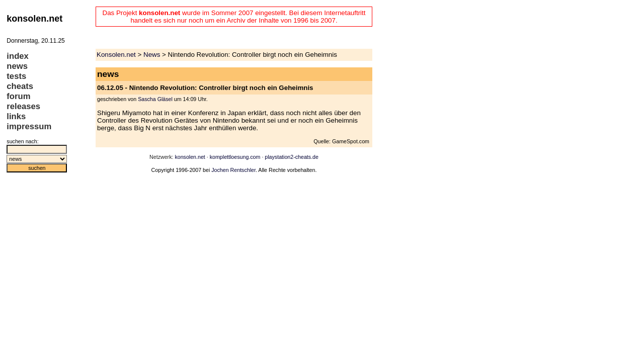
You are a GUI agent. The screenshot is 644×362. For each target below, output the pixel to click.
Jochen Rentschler (233, 170)
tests (16, 76)
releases (23, 106)
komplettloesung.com (235, 157)
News (152, 55)
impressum (29, 126)
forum (18, 96)
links (16, 116)
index (18, 56)
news (17, 66)
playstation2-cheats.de (292, 157)
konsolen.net (190, 157)
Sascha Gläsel (155, 99)
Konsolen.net (116, 55)
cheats (20, 86)
